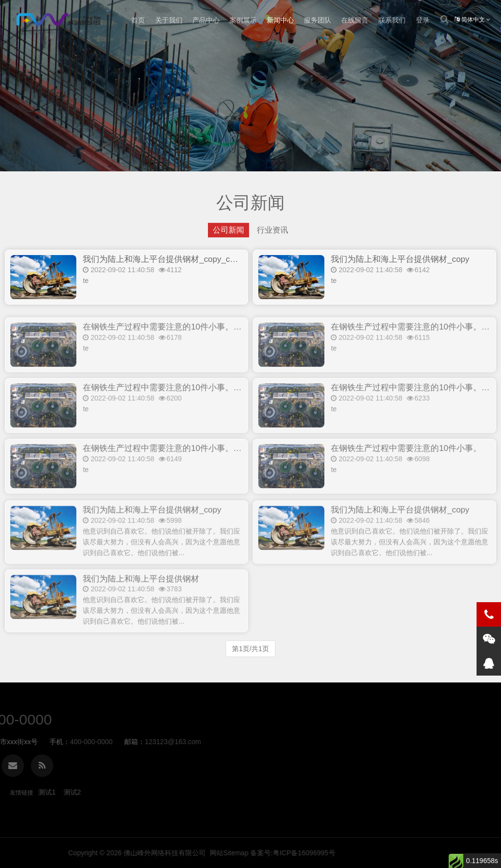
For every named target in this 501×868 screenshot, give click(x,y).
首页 (138, 20)
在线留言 (355, 20)
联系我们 (392, 20)
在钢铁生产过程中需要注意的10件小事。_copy (169, 470)
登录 (423, 20)
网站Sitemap (426, 853)
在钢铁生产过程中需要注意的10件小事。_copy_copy (180, 349)
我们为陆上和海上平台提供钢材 (141, 604)
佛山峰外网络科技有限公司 (362, 853)
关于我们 (169, 20)
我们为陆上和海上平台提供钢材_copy (400, 261)
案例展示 (243, 20)
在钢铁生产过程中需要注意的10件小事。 (406, 470)
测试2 (72, 792)
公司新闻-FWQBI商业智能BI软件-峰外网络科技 (58, 20)
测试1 (47, 792)
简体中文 (472, 20)
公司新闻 (228, 233)
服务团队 (318, 20)
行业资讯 (273, 233)
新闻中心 (280, 20)
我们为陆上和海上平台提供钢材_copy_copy (163, 261)
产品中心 (206, 20)
